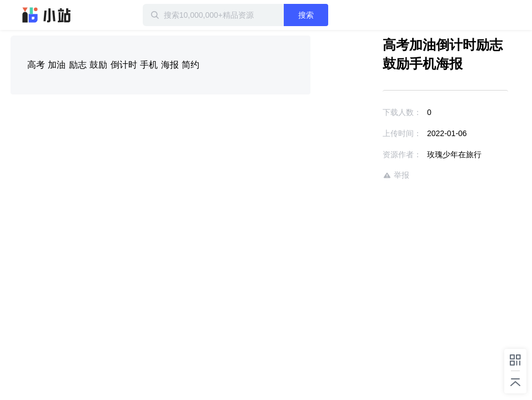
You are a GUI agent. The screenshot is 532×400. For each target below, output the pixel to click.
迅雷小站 (47, 15)
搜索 (306, 15)
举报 (396, 175)
